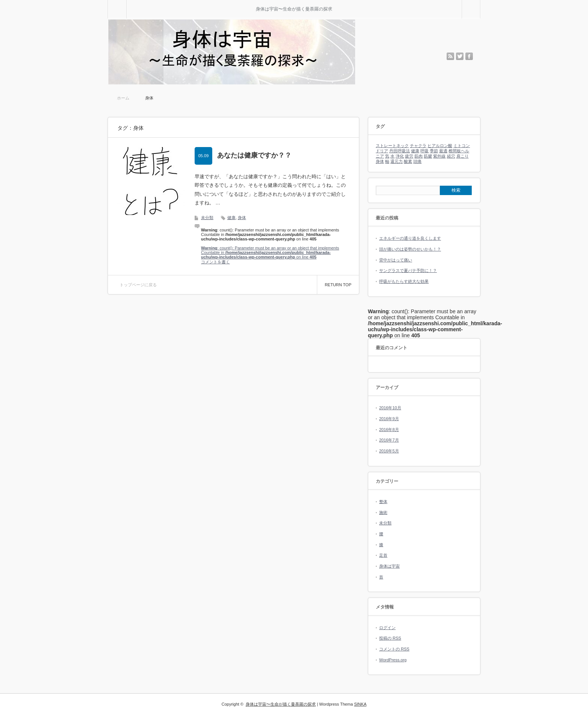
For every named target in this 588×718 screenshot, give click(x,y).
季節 (434, 151)
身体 (242, 218)
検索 (480, 3)
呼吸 (424, 151)
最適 (443, 151)
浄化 (400, 156)
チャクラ (418, 146)
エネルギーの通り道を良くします (410, 238)
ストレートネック (392, 146)
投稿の (390, 638)
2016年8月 (389, 430)
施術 (383, 512)
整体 (383, 502)
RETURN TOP (338, 285)
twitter (460, 56)
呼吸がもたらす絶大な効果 (404, 281)
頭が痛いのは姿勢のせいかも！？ (410, 249)
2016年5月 (389, 451)
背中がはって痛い (396, 260)
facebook (469, 56)
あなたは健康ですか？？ (254, 155)
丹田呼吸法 (400, 151)
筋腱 (428, 156)
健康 (231, 218)
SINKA (360, 704)
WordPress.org (393, 660)
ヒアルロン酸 (440, 146)
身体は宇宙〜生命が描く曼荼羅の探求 (294, 9)
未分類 (207, 218)
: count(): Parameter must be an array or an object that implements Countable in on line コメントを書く (270, 255)
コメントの (394, 649)
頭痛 (417, 161)
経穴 (451, 156)
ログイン (387, 628)
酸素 (408, 161)
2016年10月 (390, 408)
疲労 (409, 156)
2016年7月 (389, 440)
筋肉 (418, 156)
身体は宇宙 (389, 566)
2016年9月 (389, 419)
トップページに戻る (138, 285)
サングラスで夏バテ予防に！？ (408, 270)
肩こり (463, 156)
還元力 (397, 161)
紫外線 (439, 156)
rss (450, 56)
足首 (383, 555)
